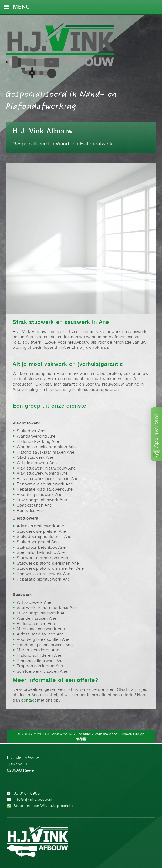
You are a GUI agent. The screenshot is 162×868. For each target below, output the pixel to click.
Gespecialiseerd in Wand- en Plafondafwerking (61, 99)
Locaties (84, 734)
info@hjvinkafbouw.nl (33, 800)
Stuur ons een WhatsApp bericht (43, 806)
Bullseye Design (131, 734)
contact (28, 701)
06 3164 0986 (27, 794)
